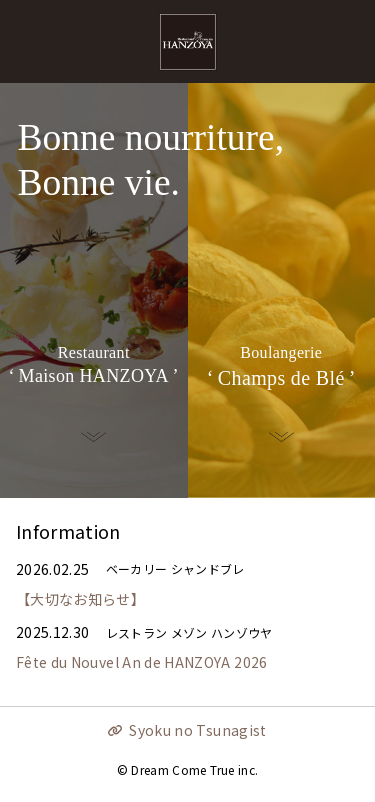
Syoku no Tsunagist (197, 730)
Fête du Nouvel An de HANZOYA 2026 (142, 662)
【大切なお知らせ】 (80, 599)
